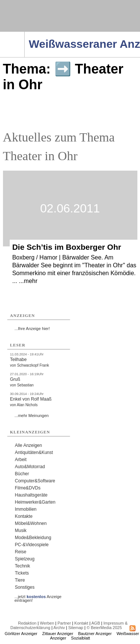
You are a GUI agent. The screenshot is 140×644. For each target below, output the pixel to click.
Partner (64, 623)
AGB (96, 623)
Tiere (20, 580)
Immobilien (26, 509)
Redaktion (27, 623)
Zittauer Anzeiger (58, 634)
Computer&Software (35, 481)
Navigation (24, 34)
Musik (21, 531)
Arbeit (21, 460)
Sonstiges (25, 587)
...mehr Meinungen (32, 416)
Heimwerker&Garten (35, 502)
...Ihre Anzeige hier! (32, 329)
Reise (21, 552)
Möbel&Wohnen (31, 523)
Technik (23, 566)
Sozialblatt (80, 638)
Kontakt (81, 623)
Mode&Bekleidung (33, 538)
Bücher (22, 474)
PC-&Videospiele (32, 545)
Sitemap (76, 628)
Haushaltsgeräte (31, 495)
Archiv (59, 628)
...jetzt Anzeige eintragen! (38, 597)
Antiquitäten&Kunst (34, 452)
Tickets (22, 573)
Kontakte (24, 516)
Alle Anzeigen (29, 445)
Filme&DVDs (28, 488)
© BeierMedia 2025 (104, 628)
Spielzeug (25, 559)
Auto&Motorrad (30, 467)
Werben (47, 623)
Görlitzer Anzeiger (21, 634)
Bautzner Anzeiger (95, 634)
